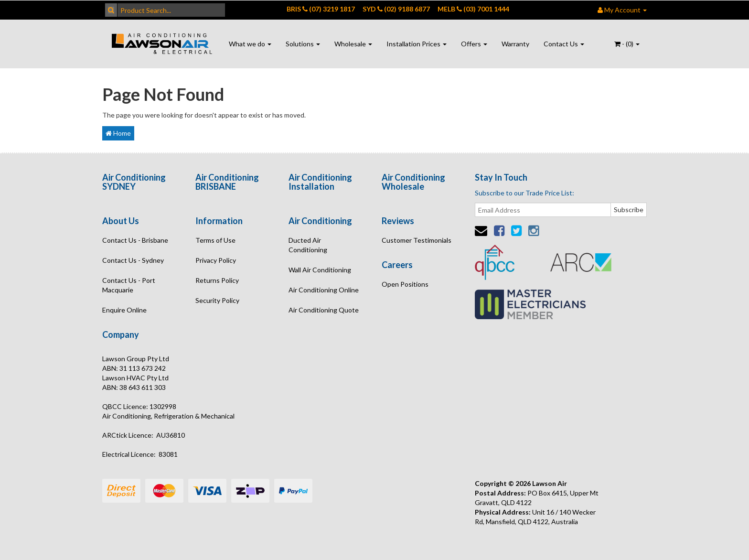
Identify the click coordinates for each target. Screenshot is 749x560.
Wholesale (353, 44)
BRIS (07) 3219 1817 (321, 9)
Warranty (515, 44)
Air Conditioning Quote (324, 310)
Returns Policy (217, 280)
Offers (474, 44)
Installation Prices (417, 44)
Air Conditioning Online (324, 290)
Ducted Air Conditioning (308, 245)
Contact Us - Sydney (133, 260)
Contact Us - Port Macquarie (129, 285)
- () (627, 44)
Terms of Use (215, 240)
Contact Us (564, 44)
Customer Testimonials (417, 240)
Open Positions (405, 284)
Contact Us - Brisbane (135, 240)
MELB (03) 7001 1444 (473, 9)
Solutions (303, 44)
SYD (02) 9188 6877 (396, 9)
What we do (250, 44)
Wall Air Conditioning (320, 270)
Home (118, 133)
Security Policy (217, 300)
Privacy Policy (216, 260)
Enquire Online (124, 310)
